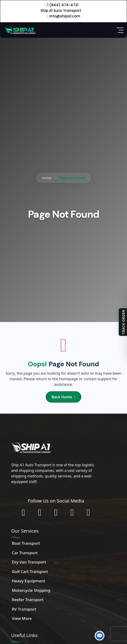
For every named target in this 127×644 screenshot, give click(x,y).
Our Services (25, 531)
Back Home (63, 397)
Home (47, 178)
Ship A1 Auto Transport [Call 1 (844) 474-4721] (61, 11)
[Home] (20, 30)
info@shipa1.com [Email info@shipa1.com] (65, 16)
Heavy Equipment (28, 581)
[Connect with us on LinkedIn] (56, 513)
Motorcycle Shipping (31, 590)
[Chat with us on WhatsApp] (88, 513)
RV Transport (24, 609)
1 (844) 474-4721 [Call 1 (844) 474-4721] (63, 5)
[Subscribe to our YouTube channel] (72, 513)
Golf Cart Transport (30, 572)
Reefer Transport (28, 600)
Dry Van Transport (29, 562)
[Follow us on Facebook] (23, 513)
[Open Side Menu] (120, 30)
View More (22, 618)
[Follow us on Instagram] (40, 513)
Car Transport (25, 553)
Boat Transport (26, 543)
